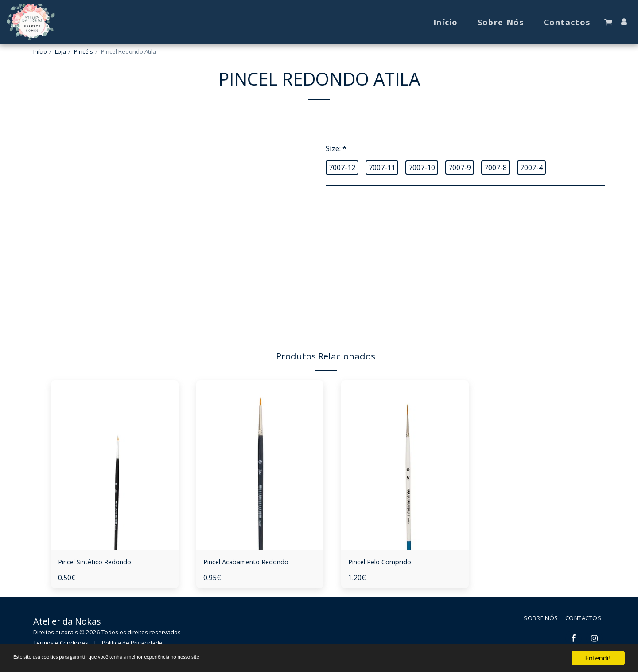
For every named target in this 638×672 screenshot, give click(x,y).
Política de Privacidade (132, 644)
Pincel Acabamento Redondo (252, 562)
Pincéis (84, 51)
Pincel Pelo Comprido (385, 562)
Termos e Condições (61, 644)
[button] (608, 22)
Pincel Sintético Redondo (101, 562)
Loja (60, 51)
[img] (115, 465)
